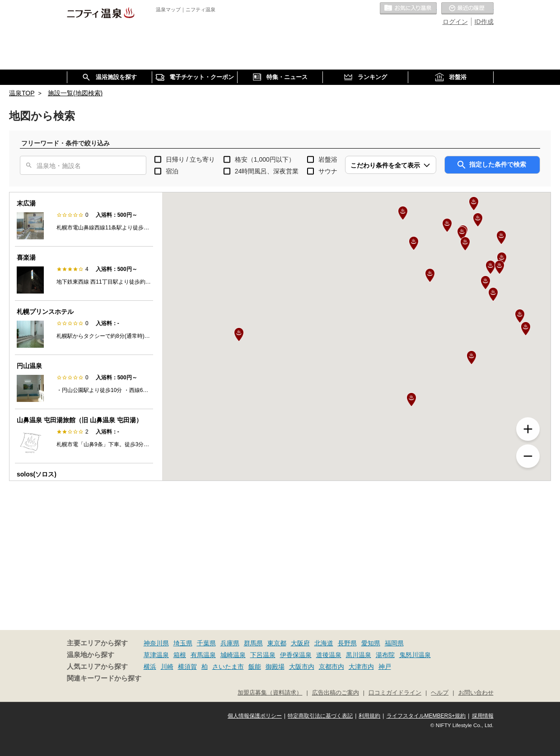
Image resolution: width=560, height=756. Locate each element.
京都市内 (331, 667)
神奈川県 (156, 643)
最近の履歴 (467, 9)
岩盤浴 (328, 159)
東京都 (277, 643)
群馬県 (253, 643)
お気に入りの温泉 (408, 9)
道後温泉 (329, 655)
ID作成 (484, 22)
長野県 (347, 643)
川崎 (167, 667)
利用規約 (369, 716)
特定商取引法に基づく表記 (320, 716)
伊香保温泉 (296, 655)
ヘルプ (440, 693)
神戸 (385, 667)
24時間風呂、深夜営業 (267, 171)
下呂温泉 (263, 655)
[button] (411, 400)
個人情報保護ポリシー (255, 716)
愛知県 (371, 643)
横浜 (150, 667)
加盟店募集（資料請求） (270, 693)
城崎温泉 (233, 655)
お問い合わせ (476, 693)
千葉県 (206, 643)
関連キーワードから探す (104, 678)
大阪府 (300, 643)
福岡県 (394, 643)
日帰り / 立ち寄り (191, 159)
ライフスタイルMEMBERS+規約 (426, 716)
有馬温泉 (203, 655)
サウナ (328, 171)
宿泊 (172, 171)
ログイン (455, 22)
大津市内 (361, 667)
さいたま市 (228, 667)
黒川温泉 (359, 655)
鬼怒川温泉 (415, 655)
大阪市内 (302, 667)
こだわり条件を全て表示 (385, 165)
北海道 (324, 643)
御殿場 (275, 667)
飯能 (255, 667)
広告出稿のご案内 (336, 693)
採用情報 (483, 716)
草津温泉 (156, 655)
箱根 (180, 655)
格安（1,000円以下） (265, 159)
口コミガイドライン (395, 693)
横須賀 (187, 667)
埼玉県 (183, 643)
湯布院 (385, 655)
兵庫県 (230, 643)
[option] (84, 219)
